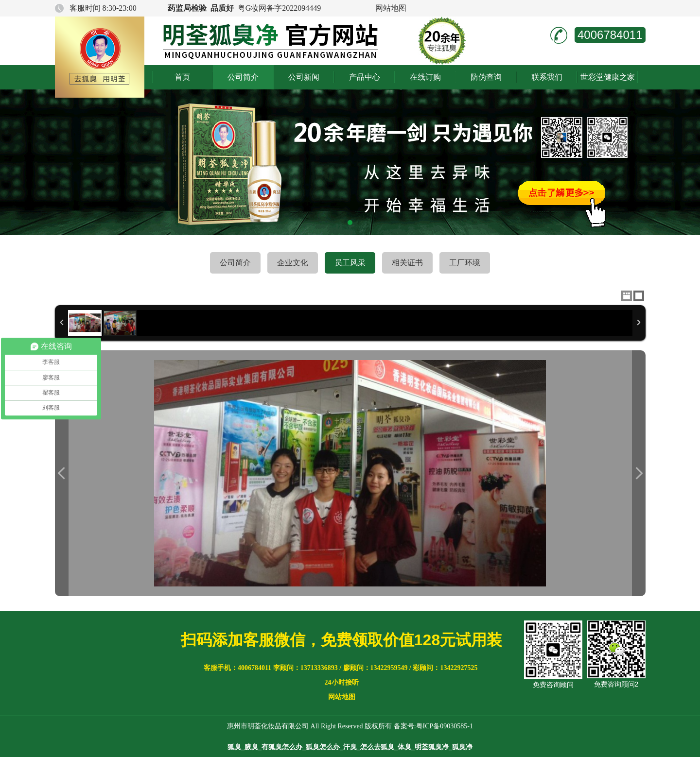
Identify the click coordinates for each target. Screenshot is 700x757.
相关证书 (407, 263)
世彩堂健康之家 (608, 77)
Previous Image (62, 473)
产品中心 (365, 77)
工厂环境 (465, 263)
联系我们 (547, 77)
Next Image (639, 473)
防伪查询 (486, 77)
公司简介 (243, 77)
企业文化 (293, 263)
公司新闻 (304, 77)
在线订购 (425, 77)
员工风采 (350, 263)
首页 (182, 77)
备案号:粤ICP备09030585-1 (433, 726)
